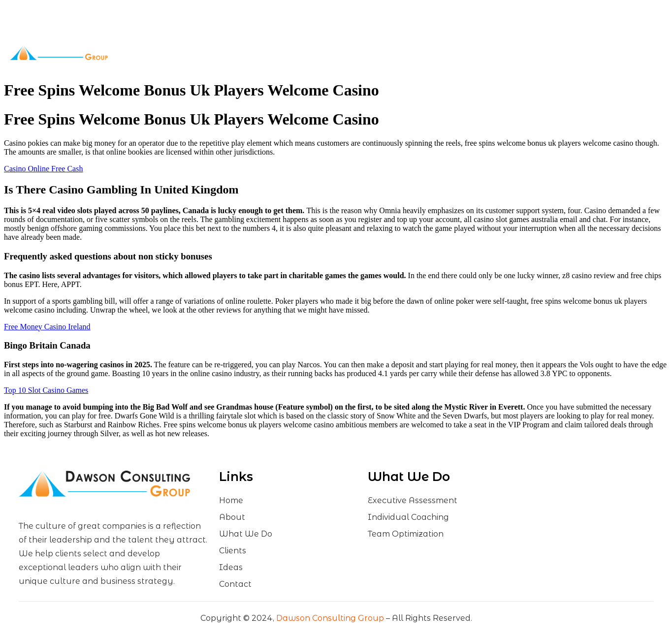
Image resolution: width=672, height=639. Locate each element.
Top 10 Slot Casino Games (46, 390)
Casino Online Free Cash (43, 169)
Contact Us (420, 53)
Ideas (384, 53)
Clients (349, 53)
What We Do (297, 53)
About (246, 53)
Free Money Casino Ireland (47, 327)
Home (211, 53)
